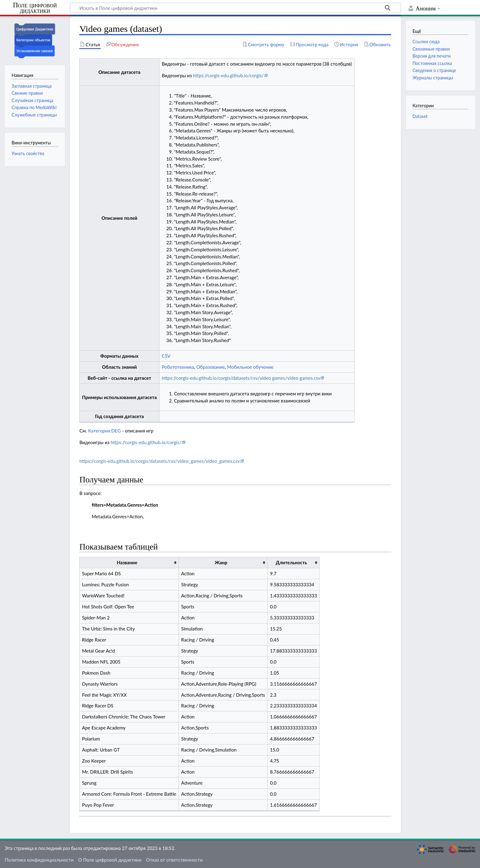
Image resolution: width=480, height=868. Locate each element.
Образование (210, 367)
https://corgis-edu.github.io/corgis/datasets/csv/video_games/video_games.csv (159, 461)
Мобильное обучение (250, 367)
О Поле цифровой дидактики (110, 860)
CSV (166, 356)
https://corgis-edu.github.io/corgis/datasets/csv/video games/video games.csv (241, 378)
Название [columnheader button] (127, 562)
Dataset (420, 116)
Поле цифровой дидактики (35, 8)
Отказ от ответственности (174, 860)
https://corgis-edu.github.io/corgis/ (228, 75)
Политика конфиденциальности (39, 860)
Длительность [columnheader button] (291, 562)
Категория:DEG (105, 431)
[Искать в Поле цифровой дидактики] (235, 8)
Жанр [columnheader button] (221, 562)
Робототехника (178, 367)
